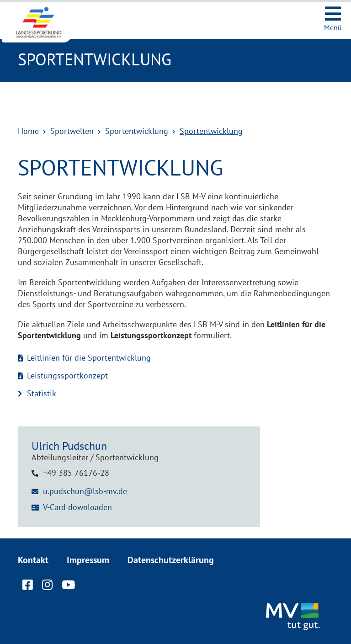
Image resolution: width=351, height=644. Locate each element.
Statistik (42, 393)
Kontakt (33, 560)
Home (28, 131)
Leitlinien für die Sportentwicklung (89, 358)
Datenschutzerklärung (171, 560)
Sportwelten (72, 131)
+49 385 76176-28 (76, 473)
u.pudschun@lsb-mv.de (85, 491)
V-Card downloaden (77, 507)
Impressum (88, 560)
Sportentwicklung (137, 131)
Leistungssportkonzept (67, 375)
